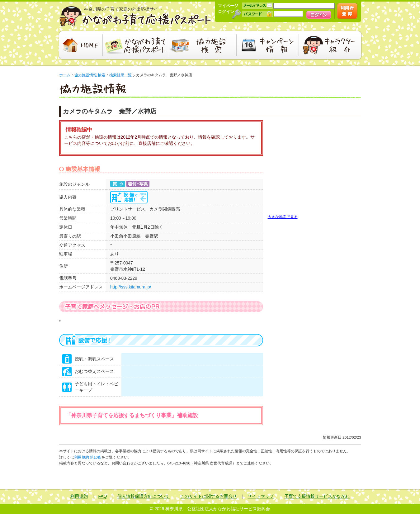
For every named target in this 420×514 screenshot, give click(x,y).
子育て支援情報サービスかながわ (317, 496)
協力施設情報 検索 (90, 75)
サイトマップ (261, 496)
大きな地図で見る (283, 217)
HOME (80, 45)
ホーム (65, 75)
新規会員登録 (347, 11)
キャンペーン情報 (268, 45)
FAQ (103, 496)
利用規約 (79, 496)
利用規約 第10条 (88, 457)
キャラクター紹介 (331, 45)
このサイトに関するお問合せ (209, 496)
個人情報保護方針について (144, 496)
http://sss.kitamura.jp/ (131, 287)
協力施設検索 (202, 45)
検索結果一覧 (120, 75)
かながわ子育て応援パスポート (135, 16)
